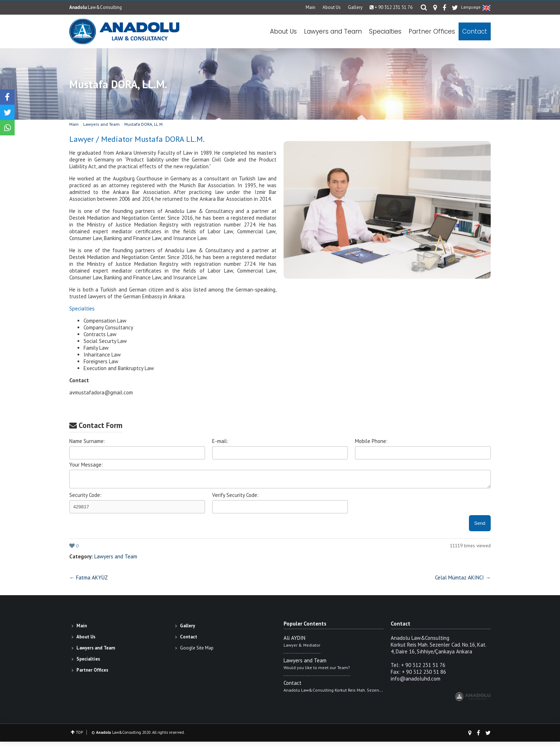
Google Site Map (197, 653)
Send (480, 529)
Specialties (385, 33)
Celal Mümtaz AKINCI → (463, 583)
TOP (79, 738)
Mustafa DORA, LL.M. (118, 87)
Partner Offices (432, 33)
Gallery (358, 7)
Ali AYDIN (294, 643)
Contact (475, 33)
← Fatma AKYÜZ (89, 583)
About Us (334, 7)
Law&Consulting (96, 7)
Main (313, 7)
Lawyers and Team (333, 33)
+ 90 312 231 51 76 (394, 7)
